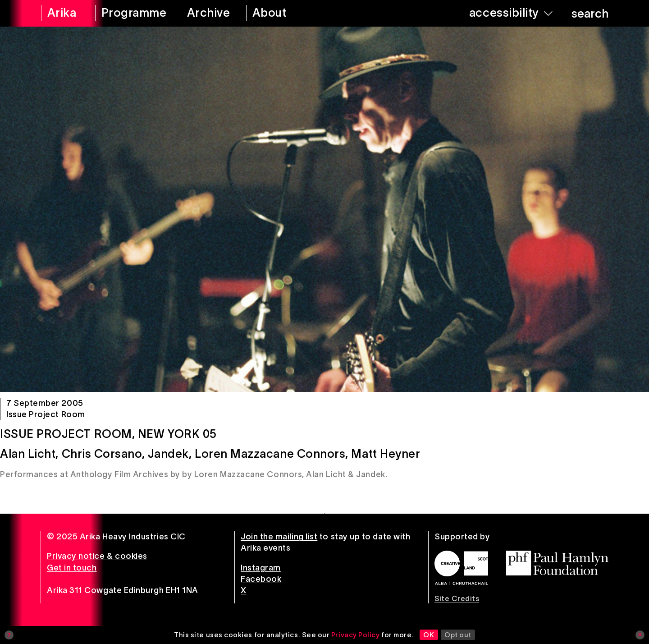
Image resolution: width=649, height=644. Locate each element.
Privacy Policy (356, 635)
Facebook (261, 579)
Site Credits (457, 598)
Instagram (261, 568)
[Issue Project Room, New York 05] (324, 209)
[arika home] (62, 13)
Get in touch (72, 568)
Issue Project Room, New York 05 (108, 434)
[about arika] (282, 13)
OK (429, 635)
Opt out (458, 635)
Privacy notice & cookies (97, 556)
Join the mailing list (279, 537)
